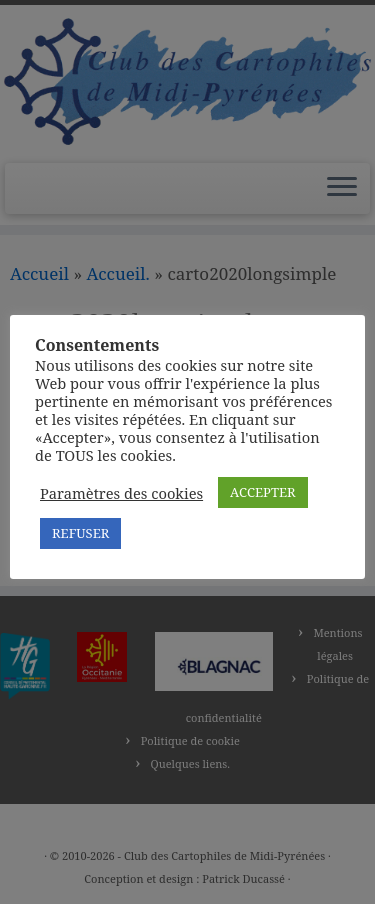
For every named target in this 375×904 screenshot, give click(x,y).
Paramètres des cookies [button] (121, 493)
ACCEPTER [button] (262, 492)
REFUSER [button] (80, 533)
